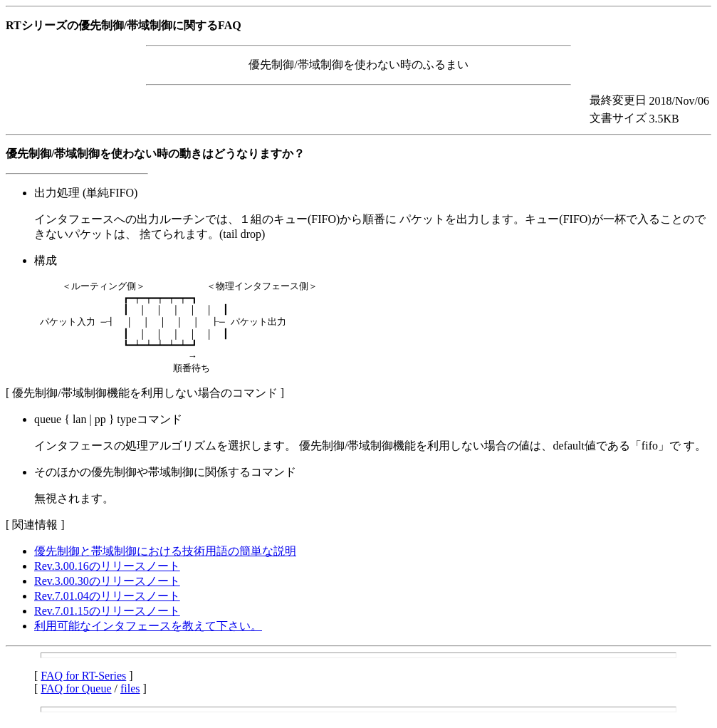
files (130, 698)
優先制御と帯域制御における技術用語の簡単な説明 (165, 561)
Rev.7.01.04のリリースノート (107, 606)
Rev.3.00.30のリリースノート (107, 591)
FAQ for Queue (76, 698)
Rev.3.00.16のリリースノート (107, 576)
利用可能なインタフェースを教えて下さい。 (148, 636)
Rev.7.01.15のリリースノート (107, 621)
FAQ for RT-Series (83, 686)
